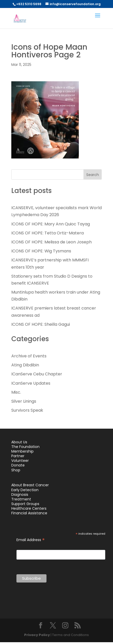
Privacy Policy (37, 635)
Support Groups (25, 504)
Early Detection (25, 490)
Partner (18, 456)
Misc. (16, 392)
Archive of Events (29, 356)
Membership (22, 451)
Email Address (31, 540)
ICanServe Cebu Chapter (37, 374)
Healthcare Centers (29, 508)
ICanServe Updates (31, 383)
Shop (16, 470)
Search (93, 175)
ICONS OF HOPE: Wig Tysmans (41, 251)
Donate (18, 465)
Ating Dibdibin (25, 365)
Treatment (21, 499)
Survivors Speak (27, 410)
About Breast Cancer (30, 485)
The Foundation (25, 447)
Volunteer (20, 461)
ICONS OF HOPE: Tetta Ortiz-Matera (48, 233)
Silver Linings (24, 401)
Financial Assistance (29, 513)
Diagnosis (20, 495)
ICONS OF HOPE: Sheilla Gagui (41, 324)
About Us (19, 442)
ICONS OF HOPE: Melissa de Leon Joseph (51, 242)
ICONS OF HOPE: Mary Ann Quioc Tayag (51, 224)
